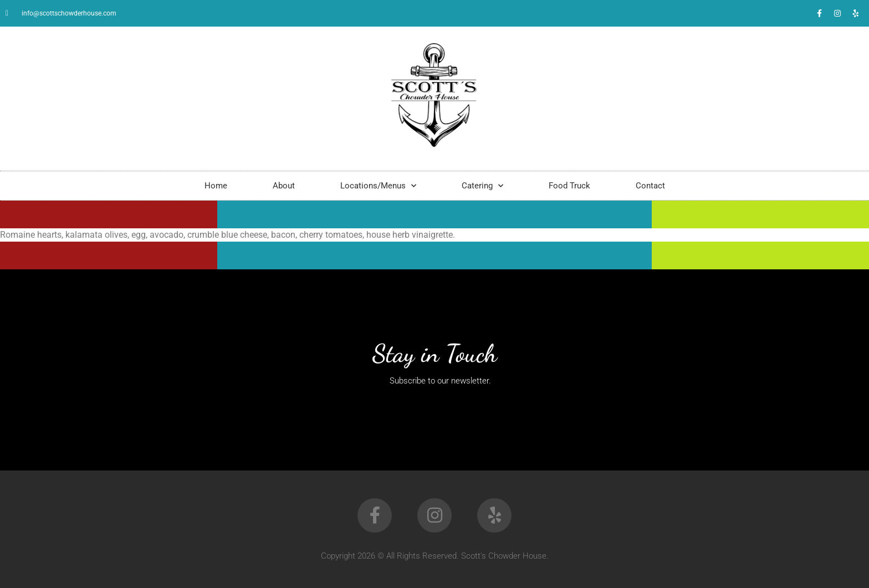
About (284, 186)
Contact (650, 186)
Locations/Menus (378, 186)
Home (216, 186)
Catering (482, 186)
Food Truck (569, 186)
